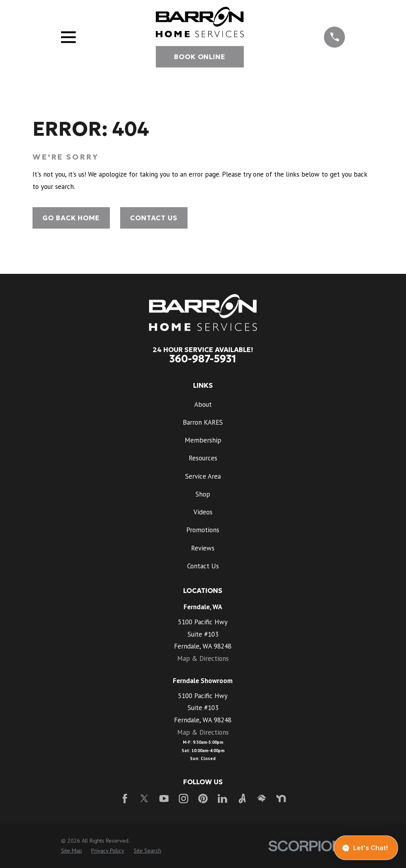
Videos (203, 512)
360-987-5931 (203, 359)
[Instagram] (184, 799)
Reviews (203, 548)
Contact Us (154, 218)
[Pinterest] (203, 799)
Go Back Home (71, 218)
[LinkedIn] (222, 799)
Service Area (203, 476)
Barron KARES (203, 422)
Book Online (200, 57)
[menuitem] (72, 851)
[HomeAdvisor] (262, 799)
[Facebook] (125, 799)
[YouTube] (164, 799)
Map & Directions (203, 658)
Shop (203, 494)
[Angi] (242, 799)
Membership (203, 440)
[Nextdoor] (281, 799)
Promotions (203, 530)
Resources (203, 458)
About (203, 404)
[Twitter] (144, 799)
